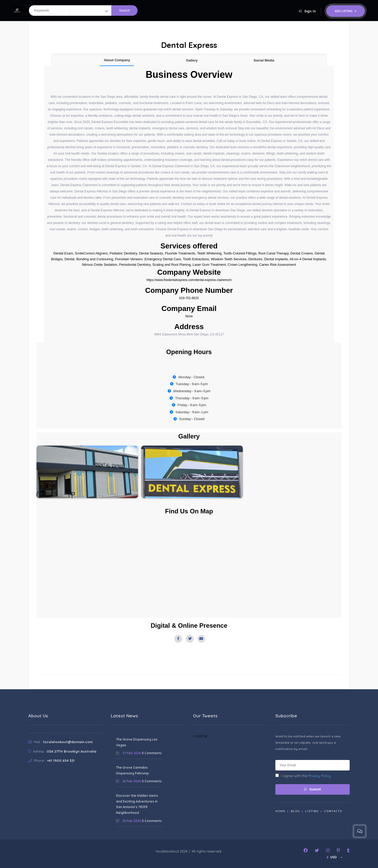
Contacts (333, 811)
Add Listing (346, 11)
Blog (295, 811)
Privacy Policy (319, 776)
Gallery (192, 60)
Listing (312, 811)
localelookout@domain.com (68, 742)
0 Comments (152, 753)
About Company (117, 60)
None (189, 316)
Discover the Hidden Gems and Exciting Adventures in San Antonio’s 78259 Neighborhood (137, 804)
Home (280, 811)
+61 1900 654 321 (61, 760)
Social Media (264, 60)
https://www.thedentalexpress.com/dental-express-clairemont (189, 280)
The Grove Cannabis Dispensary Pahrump (132, 770)
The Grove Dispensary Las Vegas (137, 742)
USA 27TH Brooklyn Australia (72, 751)
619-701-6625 (189, 298)
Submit (313, 789)
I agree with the (303, 776)
